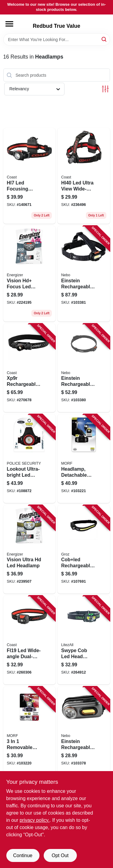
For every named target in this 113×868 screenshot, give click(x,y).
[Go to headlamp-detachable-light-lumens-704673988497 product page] (84, 459)
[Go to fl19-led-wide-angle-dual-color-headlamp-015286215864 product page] (30, 640)
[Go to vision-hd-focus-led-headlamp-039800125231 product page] (30, 274)
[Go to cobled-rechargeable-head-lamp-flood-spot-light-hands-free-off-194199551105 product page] (84, 549)
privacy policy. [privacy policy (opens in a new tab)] (35, 820)
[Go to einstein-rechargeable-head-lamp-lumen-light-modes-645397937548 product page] (84, 731)
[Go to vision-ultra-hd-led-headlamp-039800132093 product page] (30, 549)
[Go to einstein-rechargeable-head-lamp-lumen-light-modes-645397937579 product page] (84, 274)
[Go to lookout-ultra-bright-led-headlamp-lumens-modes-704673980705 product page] (30, 459)
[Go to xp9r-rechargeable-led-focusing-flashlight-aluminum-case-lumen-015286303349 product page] (30, 368)
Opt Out (60, 855)
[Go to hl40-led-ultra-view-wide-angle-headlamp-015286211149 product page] (84, 176)
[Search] (104, 39)
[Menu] (9, 24)
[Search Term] (57, 40)
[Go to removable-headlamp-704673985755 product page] (30, 731)
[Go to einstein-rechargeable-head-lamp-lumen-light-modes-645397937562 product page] (84, 368)
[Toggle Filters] (105, 89)
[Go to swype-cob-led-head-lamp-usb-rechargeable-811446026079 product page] (84, 640)
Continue (23, 855)
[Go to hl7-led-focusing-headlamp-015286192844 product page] (30, 176)
